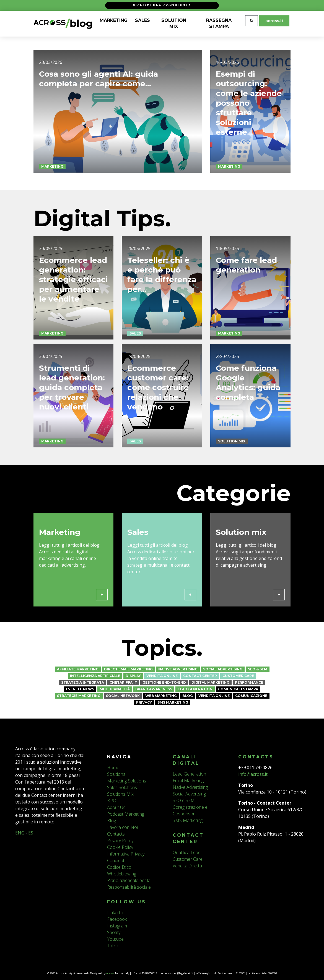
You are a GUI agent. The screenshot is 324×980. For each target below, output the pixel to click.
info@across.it (253, 774)
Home (113, 768)
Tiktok (113, 946)
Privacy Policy (120, 841)
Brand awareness (154, 689)
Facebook (117, 919)
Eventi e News (80, 689)
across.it (274, 21)
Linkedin (115, 912)
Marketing (52, 166)
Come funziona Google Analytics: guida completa (248, 404)
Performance (249, 682)
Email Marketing (188, 781)
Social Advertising (223, 669)
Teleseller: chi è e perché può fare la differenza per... (162, 296)
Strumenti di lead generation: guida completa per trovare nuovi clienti (72, 409)
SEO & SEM (258, 669)
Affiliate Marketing (78, 669)
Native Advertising (178, 669)
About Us (116, 807)
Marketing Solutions (127, 781)
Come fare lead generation (246, 286)
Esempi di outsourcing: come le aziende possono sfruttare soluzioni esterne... (249, 103)
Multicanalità (115, 689)
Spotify (114, 932)
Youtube (115, 939)
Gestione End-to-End (164, 682)
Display (133, 676)
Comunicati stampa (238, 689)
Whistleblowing (122, 874)
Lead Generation (195, 689)
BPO (112, 801)
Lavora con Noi (122, 827)
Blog (188, 696)
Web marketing (161, 696)
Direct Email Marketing (128, 669)
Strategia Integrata (83, 682)
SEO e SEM (184, 800)
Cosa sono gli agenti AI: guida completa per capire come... (99, 79)
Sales (135, 355)
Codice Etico (119, 867)
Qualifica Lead (187, 852)
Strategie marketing (79, 696)
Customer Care (238, 676)
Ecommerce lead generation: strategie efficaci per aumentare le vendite (73, 301)
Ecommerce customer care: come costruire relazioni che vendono (158, 409)
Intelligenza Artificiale (95, 676)
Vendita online (162, 676)
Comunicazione (251, 696)
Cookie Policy (120, 847)
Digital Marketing (210, 682)
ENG (20, 833)
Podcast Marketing (126, 814)
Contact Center (200, 676)
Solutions (116, 774)
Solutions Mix (120, 794)
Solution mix (232, 462)
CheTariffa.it (123, 682)
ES (31, 833)
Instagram (117, 926)
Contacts (116, 834)
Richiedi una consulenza (162, 5)
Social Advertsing (189, 794)
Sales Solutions (122, 787)
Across (110, 973)
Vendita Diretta (187, 866)
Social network (123, 696)
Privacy (144, 702)
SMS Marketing (173, 702)
